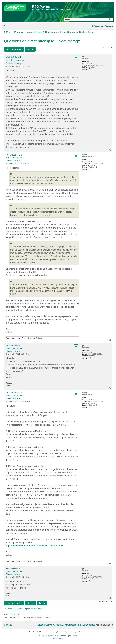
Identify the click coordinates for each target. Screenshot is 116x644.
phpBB (50, 636)
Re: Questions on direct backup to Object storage (14, 158)
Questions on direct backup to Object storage (42, 41)
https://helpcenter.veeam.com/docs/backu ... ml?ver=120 (34, 546)
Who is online (12, 614)
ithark (84, 56)
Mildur (85, 155)
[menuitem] (109, 26)
